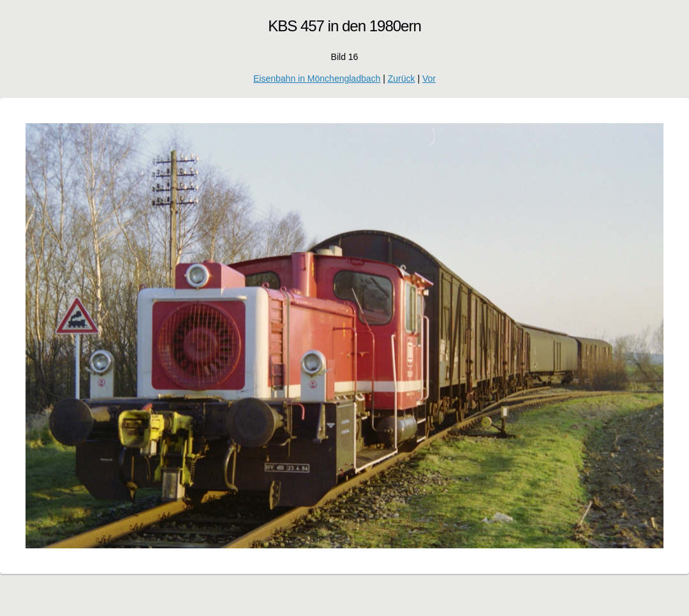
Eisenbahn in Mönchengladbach (317, 79)
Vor (429, 79)
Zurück (402, 79)
